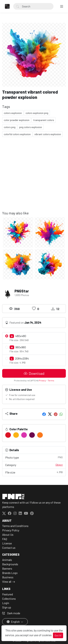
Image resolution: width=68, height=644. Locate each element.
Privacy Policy (11, 530)
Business (8, 577)
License (7, 543)
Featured (8, 594)
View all (7, 582)
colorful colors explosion (17, 134)
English (14, 622)
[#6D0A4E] (32, 435)
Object (59, 465)
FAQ (5, 539)
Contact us (9, 548)
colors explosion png (37, 113)
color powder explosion (17, 120)
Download (34, 373)
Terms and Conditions (15, 526)
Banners (7, 568)
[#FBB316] (16, 435)
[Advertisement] (34, 177)
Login (6, 603)
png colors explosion (31, 127)
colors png (10, 127)
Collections (9, 599)
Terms (51, 380)
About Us (8, 535)
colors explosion (13, 113)
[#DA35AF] (24, 435)
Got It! (58, 635)
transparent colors (44, 120)
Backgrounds (10, 564)
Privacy (42, 380)
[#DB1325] (8, 435)
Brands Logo (10, 573)
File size (34, 472)
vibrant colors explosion (48, 134)
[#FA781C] (40, 435)
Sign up (7, 607)
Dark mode (11, 613)
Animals (7, 560)
